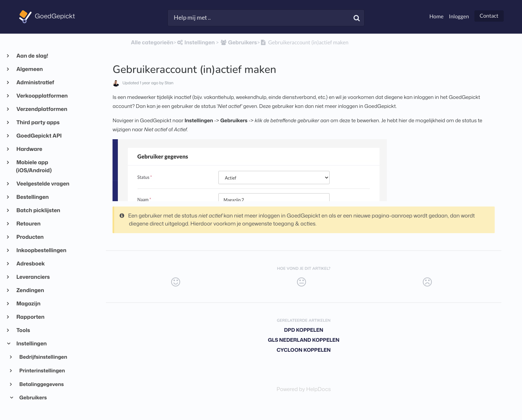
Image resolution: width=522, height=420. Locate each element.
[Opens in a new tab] (304, 389)
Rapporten (30, 317)
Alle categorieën (152, 43)
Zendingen (30, 290)
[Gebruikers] (239, 43)
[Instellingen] (196, 43)
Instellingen (31, 344)
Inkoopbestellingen (41, 250)
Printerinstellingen (42, 370)
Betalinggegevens (41, 384)
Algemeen (29, 69)
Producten (30, 237)
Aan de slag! (32, 56)
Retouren (28, 224)
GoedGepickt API (39, 136)
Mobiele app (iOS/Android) (34, 167)
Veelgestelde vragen (43, 184)
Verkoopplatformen (42, 96)
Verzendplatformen (42, 109)
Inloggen (459, 16)
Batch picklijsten (38, 210)
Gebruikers (33, 397)
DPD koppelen (304, 330)
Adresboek (30, 264)
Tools (23, 330)
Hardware (29, 149)
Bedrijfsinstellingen (43, 357)
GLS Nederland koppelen (304, 340)
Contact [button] (489, 16)
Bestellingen (32, 197)
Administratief (35, 83)
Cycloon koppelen (304, 350)
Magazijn (28, 304)
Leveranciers (33, 277)
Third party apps (38, 123)
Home (437, 16)
